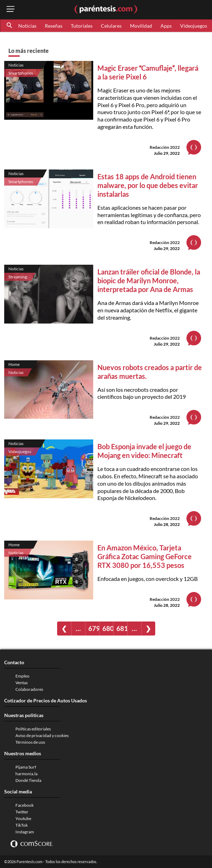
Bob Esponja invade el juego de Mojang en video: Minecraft (144, 451)
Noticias (27, 26)
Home (14, 364)
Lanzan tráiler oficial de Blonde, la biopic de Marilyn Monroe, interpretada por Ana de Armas (149, 280)
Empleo (22, 676)
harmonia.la (26, 774)
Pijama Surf (26, 767)
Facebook (25, 805)
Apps (166, 26)
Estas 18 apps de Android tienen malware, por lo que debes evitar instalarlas (148, 185)
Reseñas (54, 26)
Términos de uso (30, 742)
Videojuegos (194, 26)
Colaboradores (29, 689)
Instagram (25, 832)
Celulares (111, 26)
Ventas (22, 683)
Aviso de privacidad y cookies (42, 735)
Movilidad (141, 26)
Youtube (23, 818)
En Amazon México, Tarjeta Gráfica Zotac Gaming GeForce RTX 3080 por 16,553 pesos (145, 556)
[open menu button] (11, 10)
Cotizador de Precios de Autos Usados (46, 700)
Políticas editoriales (33, 729)
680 (108, 628)
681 (122, 628)
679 (94, 628)
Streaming (18, 277)
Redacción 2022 (165, 147)
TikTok (22, 825)
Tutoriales (82, 26)
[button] (10, 26)
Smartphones (21, 73)
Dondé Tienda (28, 780)
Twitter (22, 812)
